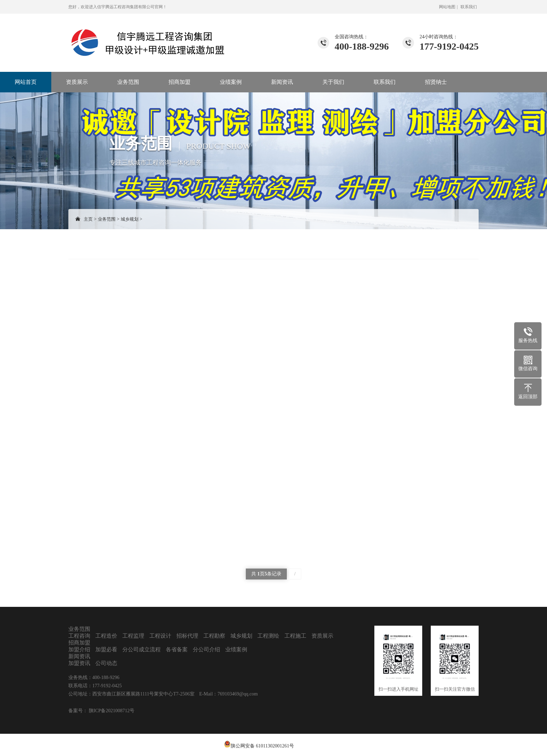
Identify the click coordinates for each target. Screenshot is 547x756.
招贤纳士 (436, 82)
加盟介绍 (79, 649)
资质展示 (77, 82)
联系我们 (469, 7)
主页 (88, 219)
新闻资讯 (282, 82)
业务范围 (128, 82)
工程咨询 (79, 636)
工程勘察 (214, 636)
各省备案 (177, 649)
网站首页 (26, 82)
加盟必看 (106, 649)
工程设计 (160, 636)
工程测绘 (268, 636)
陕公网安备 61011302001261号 (262, 746)
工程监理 (133, 636)
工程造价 (106, 636)
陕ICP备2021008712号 (111, 711)
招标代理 (187, 636)
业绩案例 (231, 82)
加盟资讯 (79, 663)
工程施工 (295, 636)
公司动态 (106, 663)
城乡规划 (130, 219)
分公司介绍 (206, 649)
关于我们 (333, 82)
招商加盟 (179, 82)
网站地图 (447, 7)
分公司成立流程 (142, 649)
